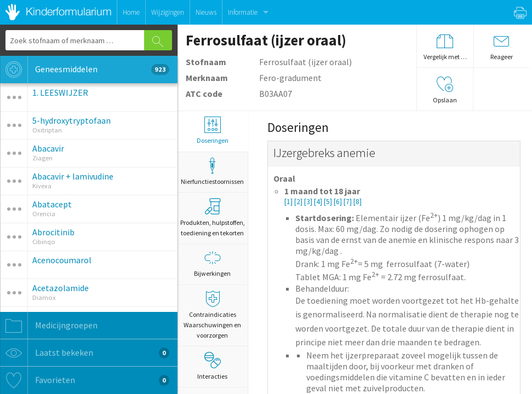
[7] (348, 202)
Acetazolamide (61, 288)
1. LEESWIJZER (60, 92)
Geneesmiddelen (85, 69)
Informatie (243, 12)
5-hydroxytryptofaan (71, 120)
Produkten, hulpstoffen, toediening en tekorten (213, 218)
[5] (329, 202)
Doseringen (213, 131)
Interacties (212, 366)
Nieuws (206, 12)
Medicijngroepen (49, 326)
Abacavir (48, 148)
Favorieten (85, 380)
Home (131, 12)
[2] (299, 202)
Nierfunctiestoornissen (213, 172)
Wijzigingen (168, 12)
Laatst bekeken (85, 353)
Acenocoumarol (62, 260)
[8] (357, 202)
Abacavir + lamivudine (73, 176)
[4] (319, 202)
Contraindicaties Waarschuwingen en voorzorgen (213, 315)
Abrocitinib (53, 232)
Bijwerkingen (213, 263)
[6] (339, 202)
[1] (289, 202)
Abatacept (52, 204)
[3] (309, 202)
